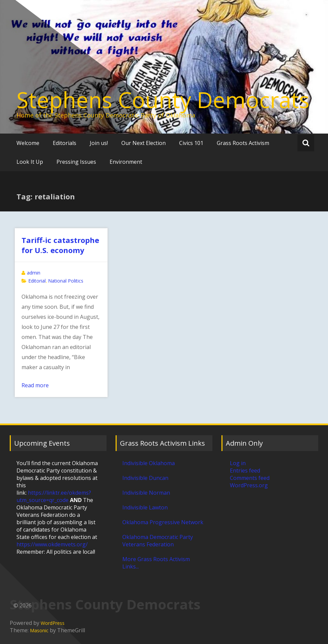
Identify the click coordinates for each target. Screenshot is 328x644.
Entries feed (245, 470)
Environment (126, 162)
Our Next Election (143, 143)
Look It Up (30, 162)
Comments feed (250, 478)
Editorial (37, 281)
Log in (238, 463)
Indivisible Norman (146, 493)
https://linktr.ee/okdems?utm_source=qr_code (54, 496)
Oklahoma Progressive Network (163, 522)
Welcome (28, 143)
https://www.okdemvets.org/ (52, 544)
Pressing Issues (76, 162)
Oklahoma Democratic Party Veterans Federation (158, 541)
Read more (35, 385)
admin (34, 273)
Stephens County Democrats (163, 100)
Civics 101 (191, 143)
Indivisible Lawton (145, 507)
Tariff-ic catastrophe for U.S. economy (60, 245)
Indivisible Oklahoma (149, 463)
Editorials (65, 143)
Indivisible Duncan (145, 478)
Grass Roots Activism (243, 143)
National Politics (66, 281)
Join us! (99, 143)
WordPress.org (249, 485)
